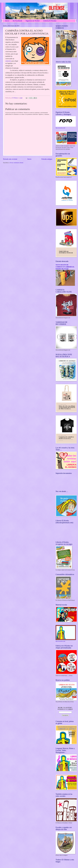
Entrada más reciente (10, 159)
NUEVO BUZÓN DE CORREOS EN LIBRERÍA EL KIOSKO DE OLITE (65, 267)
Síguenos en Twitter (33, 21)
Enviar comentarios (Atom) (17, 163)
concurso (8, 61)
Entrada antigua (47, 159)
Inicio (7, 21)
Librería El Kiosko (50, 21)
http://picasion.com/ (60, 128)
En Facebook (17, 21)
